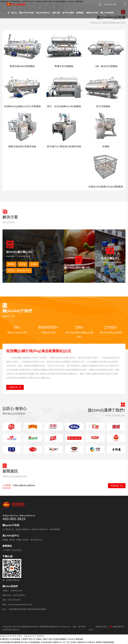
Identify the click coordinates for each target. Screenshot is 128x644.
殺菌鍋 (11, 264)
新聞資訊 (80, 13)
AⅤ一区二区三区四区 (68, 642)
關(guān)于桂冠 (27, 13)
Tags (74, 627)
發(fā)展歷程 (55, 529)
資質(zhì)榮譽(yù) (23, 529)
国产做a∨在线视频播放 (31, 642)
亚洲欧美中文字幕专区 (86, 642)
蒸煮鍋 (23, 264)
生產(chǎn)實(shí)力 (40, 529)
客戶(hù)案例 (68, 13)
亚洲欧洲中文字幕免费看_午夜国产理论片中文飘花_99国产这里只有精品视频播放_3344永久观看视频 (41, 639)
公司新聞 (6, 550)
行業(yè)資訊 (16, 550)
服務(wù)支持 (92, 13)
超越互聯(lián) (117, 627)
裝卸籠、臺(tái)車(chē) (19, 271)
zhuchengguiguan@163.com (20, 604)
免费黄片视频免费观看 (105, 642)
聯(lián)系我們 (107, 13)
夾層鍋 (34, 264)
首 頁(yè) (12, 13)
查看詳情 (15, 387)
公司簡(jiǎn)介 (8, 529)
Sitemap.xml (65, 627)
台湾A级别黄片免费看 (49, 642)
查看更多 (117, 486)
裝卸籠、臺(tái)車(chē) (32, 540)
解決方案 (56, 13)
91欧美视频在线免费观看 (10, 642)
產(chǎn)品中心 (43, 13)
